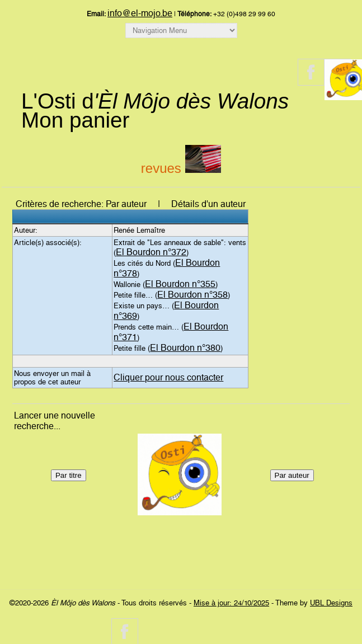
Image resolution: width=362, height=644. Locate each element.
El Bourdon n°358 (192, 295)
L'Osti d (155, 101)
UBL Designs (331, 603)
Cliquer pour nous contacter (168, 377)
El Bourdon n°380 (185, 348)
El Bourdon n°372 (151, 252)
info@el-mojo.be (140, 13)
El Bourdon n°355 (180, 284)
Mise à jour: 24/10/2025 (231, 603)
